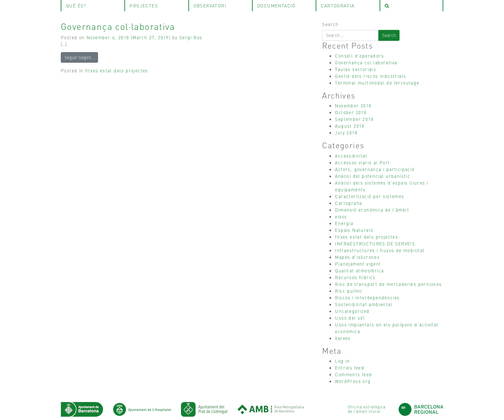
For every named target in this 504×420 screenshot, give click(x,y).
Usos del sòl (350, 318)
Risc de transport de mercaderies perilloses (388, 284)
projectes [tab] (144, 5)
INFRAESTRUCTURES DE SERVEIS (375, 243)
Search (330, 24)
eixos (341, 216)
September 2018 (354, 119)
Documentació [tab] (276, 5)
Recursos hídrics (355, 277)
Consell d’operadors (359, 56)
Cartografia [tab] (337, 5)
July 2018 (346, 132)
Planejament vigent (358, 264)
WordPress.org (353, 381)
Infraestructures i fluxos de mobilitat (380, 250)
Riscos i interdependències (367, 297)
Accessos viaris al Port (362, 162)
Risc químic (349, 291)
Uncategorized (352, 311)
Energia (344, 223)
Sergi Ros (191, 37)
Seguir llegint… (80, 57)
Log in (342, 361)
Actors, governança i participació (375, 169)
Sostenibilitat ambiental (364, 304)
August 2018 (350, 126)
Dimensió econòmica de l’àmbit (372, 210)
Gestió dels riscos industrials (370, 76)
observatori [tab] (210, 5)
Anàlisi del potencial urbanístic (373, 176)
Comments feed (353, 374)
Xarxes (343, 338)
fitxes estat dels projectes (117, 70)
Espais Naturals (354, 230)
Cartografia (348, 203)
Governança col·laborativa (118, 26)
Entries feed (350, 368)
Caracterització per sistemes (369, 196)
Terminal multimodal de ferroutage (377, 83)
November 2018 (353, 105)
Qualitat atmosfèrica (359, 270)
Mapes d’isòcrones (357, 257)
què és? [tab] (76, 5)
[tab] (411, 6)
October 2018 (351, 112)
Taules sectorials (355, 69)
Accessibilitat (351, 156)
